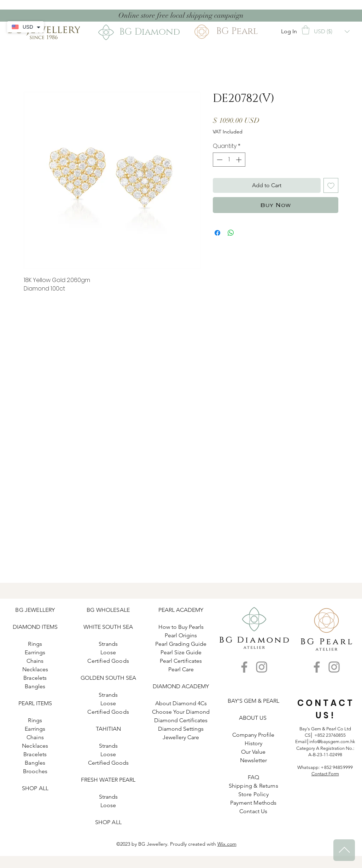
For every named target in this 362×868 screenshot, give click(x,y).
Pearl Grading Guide (181, 644)
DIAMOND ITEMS (35, 627)
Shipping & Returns (253, 786)
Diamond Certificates (181, 720)
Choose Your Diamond (181, 712)
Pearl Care (181, 669)
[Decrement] (219, 160)
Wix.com (227, 844)
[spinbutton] (229, 160)
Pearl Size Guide (181, 652)
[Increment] (239, 160)
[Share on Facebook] (217, 233)
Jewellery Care (181, 737)
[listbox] (332, 31)
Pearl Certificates (181, 661)
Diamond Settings (181, 729)
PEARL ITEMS (35, 703)
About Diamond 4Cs (181, 703)
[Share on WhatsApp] (231, 233)
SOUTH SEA (118, 627)
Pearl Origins (181, 635)
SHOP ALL (35, 788)
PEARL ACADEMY (181, 610)
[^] (344, 850)
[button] (306, 30)
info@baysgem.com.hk (332, 741)
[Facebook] (244, 667)
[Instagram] (262, 667)
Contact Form (325, 774)
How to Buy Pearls (181, 627)
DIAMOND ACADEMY (181, 686)
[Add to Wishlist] (331, 185)
